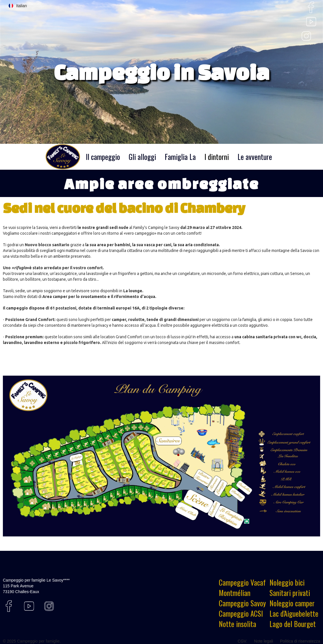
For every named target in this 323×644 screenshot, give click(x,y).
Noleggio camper (292, 603)
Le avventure (255, 157)
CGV (242, 641)
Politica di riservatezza (300, 641)
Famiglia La (180, 157)
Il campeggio (103, 157)
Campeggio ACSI (241, 614)
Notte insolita (238, 624)
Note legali (264, 641)
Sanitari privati (290, 593)
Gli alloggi (142, 157)
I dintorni (217, 157)
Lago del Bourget (293, 624)
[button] (18, 6)
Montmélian (235, 593)
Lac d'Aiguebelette (294, 614)
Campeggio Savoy (242, 603)
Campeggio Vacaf (242, 582)
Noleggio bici (287, 582)
